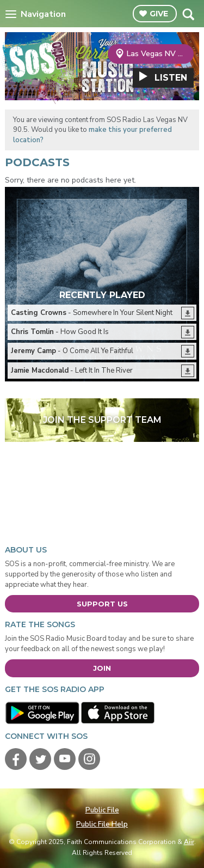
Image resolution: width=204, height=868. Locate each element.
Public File (102, 810)
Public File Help (102, 824)
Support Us (102, 604)
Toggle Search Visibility (188, 14)
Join (102, 668)
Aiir (189, 842)
